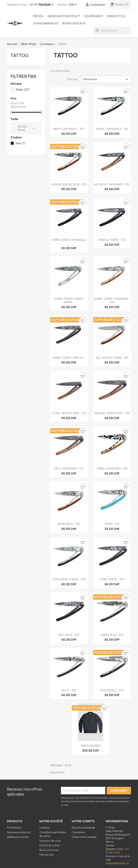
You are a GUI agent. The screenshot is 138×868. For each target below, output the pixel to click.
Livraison (45, 828)
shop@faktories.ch (117, 863)
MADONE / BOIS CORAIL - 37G (112, 413)
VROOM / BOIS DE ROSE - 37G (69, 184)
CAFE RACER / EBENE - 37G (69, 579)
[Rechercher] (112, 30)
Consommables (46, 23)
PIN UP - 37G (69, 690)
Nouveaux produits (19, 832)
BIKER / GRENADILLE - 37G (69, 129)
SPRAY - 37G (112, 524)
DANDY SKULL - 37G (112, 635)
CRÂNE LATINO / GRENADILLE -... (69, 242)
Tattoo (19, 55)
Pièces (38, 16)
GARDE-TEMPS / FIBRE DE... (69, 358)
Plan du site (46, 855)
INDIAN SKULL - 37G (69, 524)
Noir (21, 143)
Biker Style (116, 16)
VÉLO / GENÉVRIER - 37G (69, 469)
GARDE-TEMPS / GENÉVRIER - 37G (112, 301)
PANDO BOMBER (91, 746)
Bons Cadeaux (74, 23)
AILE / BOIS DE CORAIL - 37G (112, 358)
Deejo (23, 90)
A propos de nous (50, 841)
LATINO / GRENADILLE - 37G (112, 129)
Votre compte (83, 821)
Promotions (14, 828)
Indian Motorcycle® (64, 16)
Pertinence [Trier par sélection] (106, 79)
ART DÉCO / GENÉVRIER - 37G (112, 184)
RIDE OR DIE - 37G (69, 635)
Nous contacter (49, 850)
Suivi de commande (83, 828)
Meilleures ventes (18, 837)
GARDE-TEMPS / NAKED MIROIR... (69, 301)
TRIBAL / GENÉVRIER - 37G (112, 469)
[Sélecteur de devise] (73, 5)
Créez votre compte (84, 837)
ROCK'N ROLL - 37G (112, 690)
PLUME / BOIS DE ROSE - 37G (69, 413)
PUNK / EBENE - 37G (112, 579)
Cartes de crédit (50, 845)
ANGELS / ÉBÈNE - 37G (112, 240)
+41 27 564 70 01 (117, 851)
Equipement (94, 16)
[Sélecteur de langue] (47, 5)
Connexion (79, 832)
